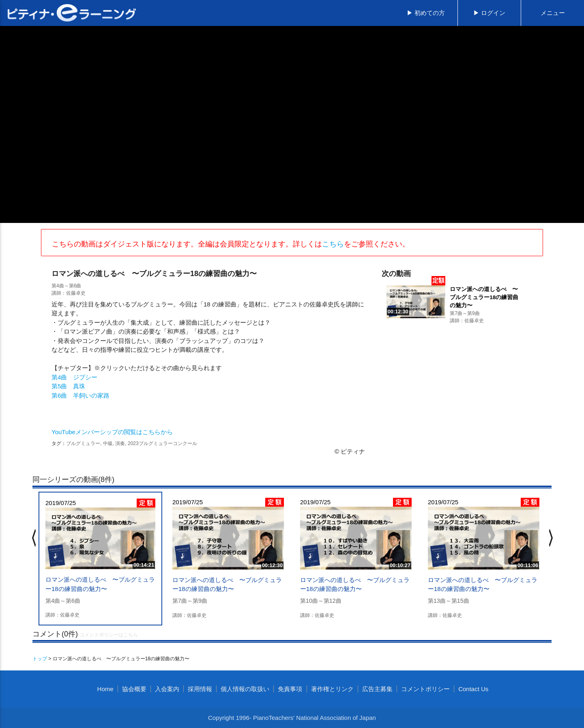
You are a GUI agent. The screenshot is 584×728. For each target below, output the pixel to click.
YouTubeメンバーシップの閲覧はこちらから (112, 432)
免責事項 (290, 689)
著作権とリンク (332, 689)
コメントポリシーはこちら (109, 635)
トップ (40, 659)
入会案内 (167, 689)
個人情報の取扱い (245, 689)
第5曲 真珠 (68, 386)
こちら (333, 244)
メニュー (553, 13)
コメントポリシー (425, 689)
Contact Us (473, 689)
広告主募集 (377, 689)
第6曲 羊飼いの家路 (81, 395)
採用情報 (200, 689)
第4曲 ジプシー (74, 377)
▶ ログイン (489, 13)
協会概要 (134, 689)
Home (105, 689)
